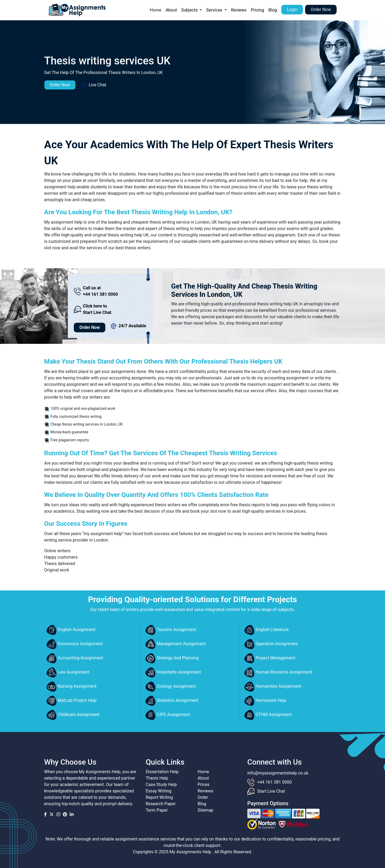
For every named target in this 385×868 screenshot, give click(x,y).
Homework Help (265, 701)
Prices (204, 785)
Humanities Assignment (273, 687)
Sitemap (205, 810)
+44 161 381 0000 (274, 782)
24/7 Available (128, 326)
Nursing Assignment (72, 687)
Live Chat (94, 85)
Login (292, 9)
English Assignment (71, 630)
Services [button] (215, 10)
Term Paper (157, 810)
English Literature (267, 630)
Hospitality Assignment (173, 672)
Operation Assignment (271, 644)
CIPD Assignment (168, 715)
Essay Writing (159, 791)
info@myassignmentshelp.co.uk (278, 773)
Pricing (257, 10)
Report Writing (159, 797)
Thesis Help (157, 778)
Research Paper (161, 804)
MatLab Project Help (72, 701)
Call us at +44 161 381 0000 (96, 291)
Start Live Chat (271, 791)
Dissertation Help (162, 772)
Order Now (321, 9)
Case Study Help (161, 785)
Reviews (239, 10)
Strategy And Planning (172, 658)
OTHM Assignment (268, 715)
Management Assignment (176, 644)
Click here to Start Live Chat (93, 309)
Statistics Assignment (172, 701)
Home (157, 10)
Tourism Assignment (171, 630)
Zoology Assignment (171, 687)
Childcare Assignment (73, 715)
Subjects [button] (190, 10)
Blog (273, 10)
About (171, 10)
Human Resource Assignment (278, 672)
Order (203, 797)
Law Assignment (68, 672)
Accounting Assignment (75, 658)
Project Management (270, 658)
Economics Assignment (75, 644)
